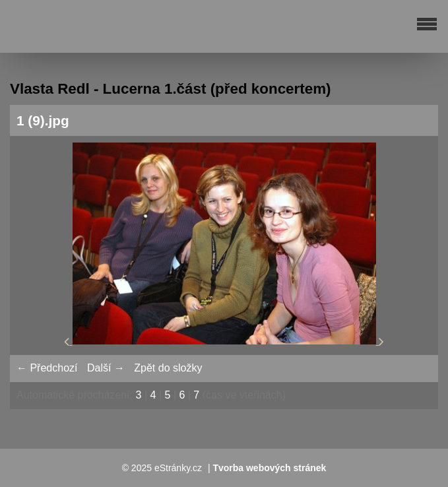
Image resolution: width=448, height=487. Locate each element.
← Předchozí (47, 368)
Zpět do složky (168, 368)
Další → (106, 368)
